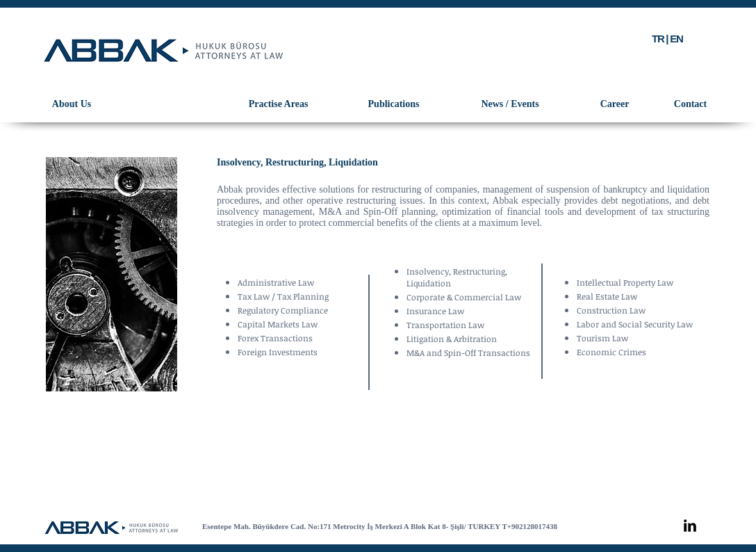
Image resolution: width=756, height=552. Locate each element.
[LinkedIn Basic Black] (690, 526)
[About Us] (72, 104)
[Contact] (690, 104)
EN (676, 39)
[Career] (615, 104)
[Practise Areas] (278, 104)
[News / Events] (510, 104)
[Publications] (394, 104)
